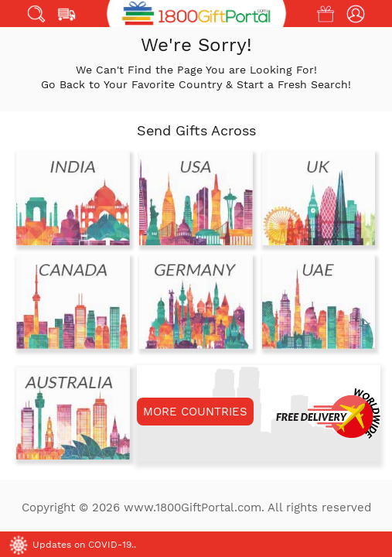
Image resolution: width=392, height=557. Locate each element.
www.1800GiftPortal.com (193, 507)
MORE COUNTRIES (195, 412)
